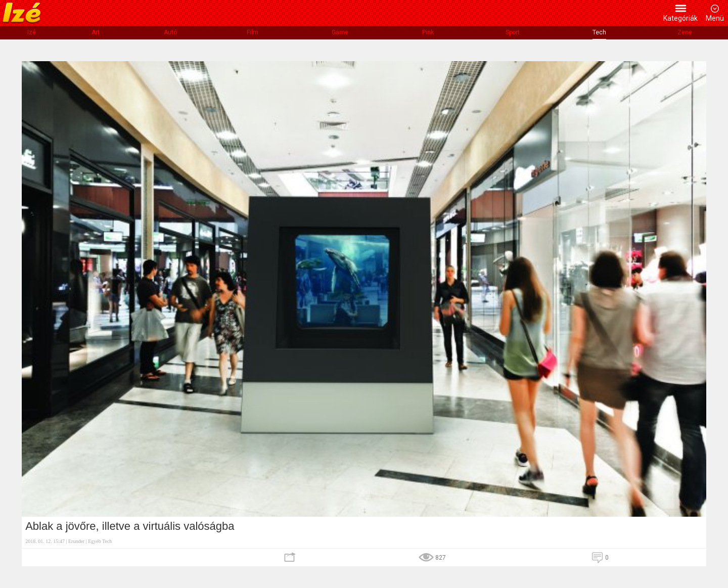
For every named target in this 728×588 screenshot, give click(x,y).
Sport (513, 32)
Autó (170, 32)
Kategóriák (680, 18)
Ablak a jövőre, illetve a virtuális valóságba (130, 526)
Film (253, 32)
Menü (715, 18)
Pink (428, 32)
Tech (599, 32)
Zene (685, 32)
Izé (32, 32)
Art (96, 32)
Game (340, 32)
